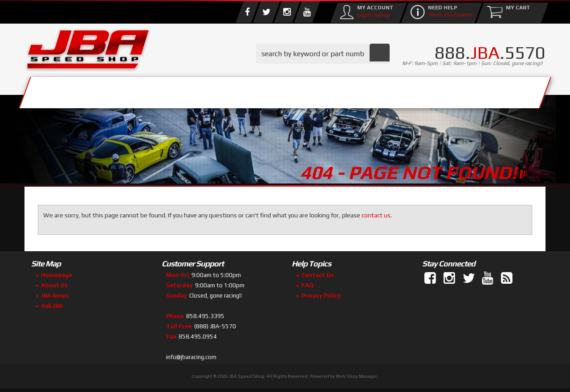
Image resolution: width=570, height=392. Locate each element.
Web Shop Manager (356, 376)
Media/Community (360, 90)
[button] (323, 54)
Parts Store (246, 90)
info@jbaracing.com (191, 357)
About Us (155, 90)
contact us (376, 215)
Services (74, 90)
